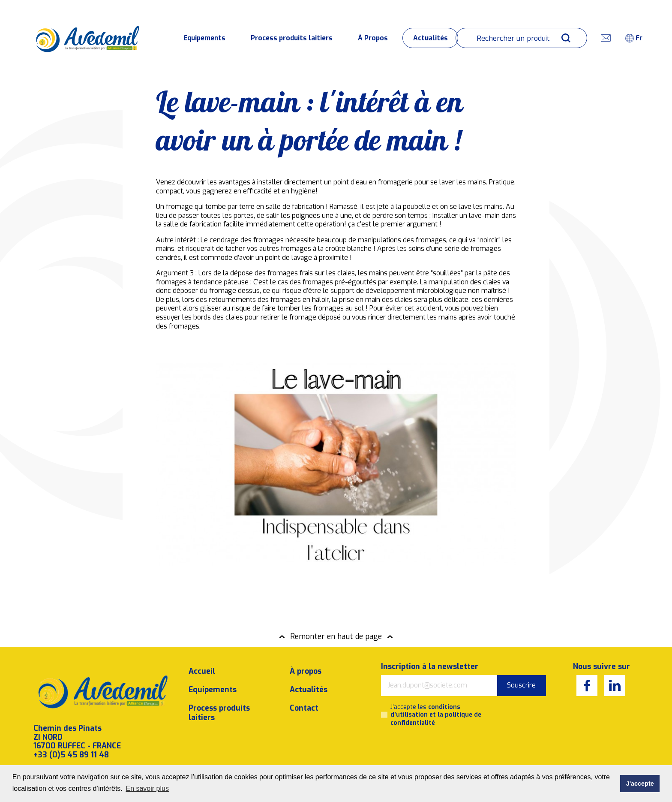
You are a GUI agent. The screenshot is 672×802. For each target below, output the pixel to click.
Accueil (202, 662)
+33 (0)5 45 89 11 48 (71, 745)
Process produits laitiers (292, 38)
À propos (306, 662)
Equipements (204, 38)
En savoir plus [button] (147, 788)
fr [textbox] (639, 38)
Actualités (430, 38)
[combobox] (637, 38)
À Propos (373, 38)
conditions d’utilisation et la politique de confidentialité (436, 706)
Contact (304, 699)
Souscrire (521, 676)
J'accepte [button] (640, 784)
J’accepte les (436, 706)
